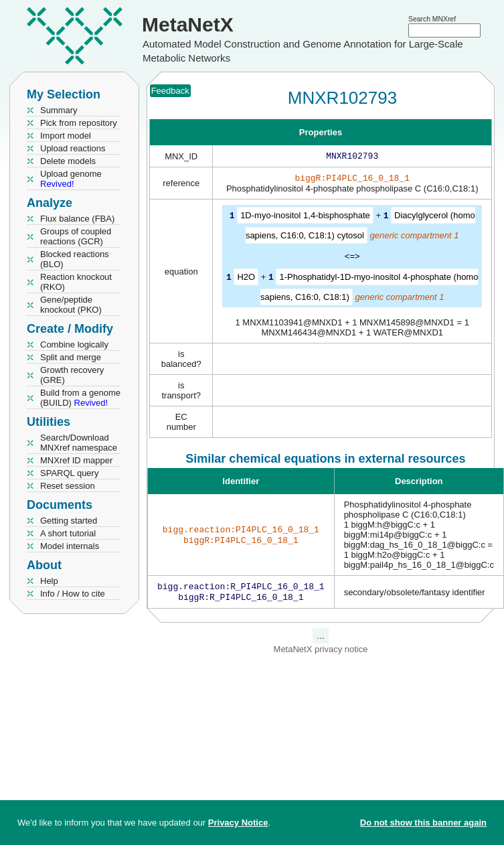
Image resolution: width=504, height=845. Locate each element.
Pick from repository (79, 123)
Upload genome (71, 179)
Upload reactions (73, 148)
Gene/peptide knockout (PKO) (71, 305)
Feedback (170, 91)
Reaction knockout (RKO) (76, 282)
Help (49, 581)
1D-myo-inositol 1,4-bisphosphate (305, 218)
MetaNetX (188, 24)
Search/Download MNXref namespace (79, 443)
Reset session (68, 486)
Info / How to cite (73, 594)
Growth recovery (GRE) (72, 375)
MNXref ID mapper (76, 460)
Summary (59, 110)
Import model (66, 136)
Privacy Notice (238, 823)
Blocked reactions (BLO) (75, 259)
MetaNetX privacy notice (321, 653)
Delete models (68, 161)
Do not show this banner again (423, 823)
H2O (246, 279)
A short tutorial (68, 533)
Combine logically (74, 344)
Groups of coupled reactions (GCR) (76, 236)
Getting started (69, 521)
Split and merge (71, 357)
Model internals (70, 546)
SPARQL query (69, 473)
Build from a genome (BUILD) (80, 398)
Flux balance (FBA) (77, 219)
